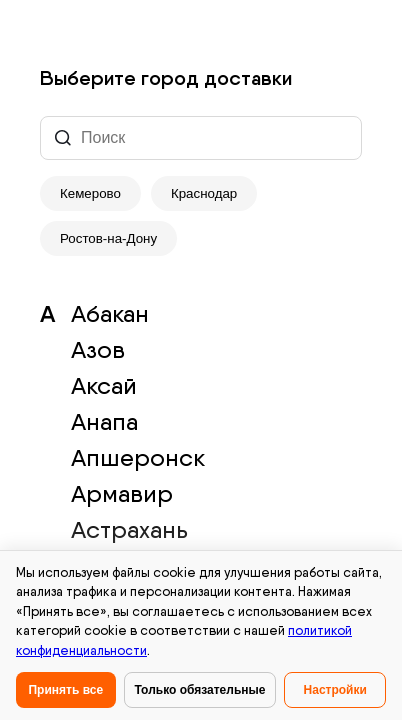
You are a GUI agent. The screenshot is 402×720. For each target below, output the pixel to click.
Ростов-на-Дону (108, 238)
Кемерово (90, 193)
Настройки (335, 690)
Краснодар (204, 193)
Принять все (65, 690)
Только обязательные (200, 690)
